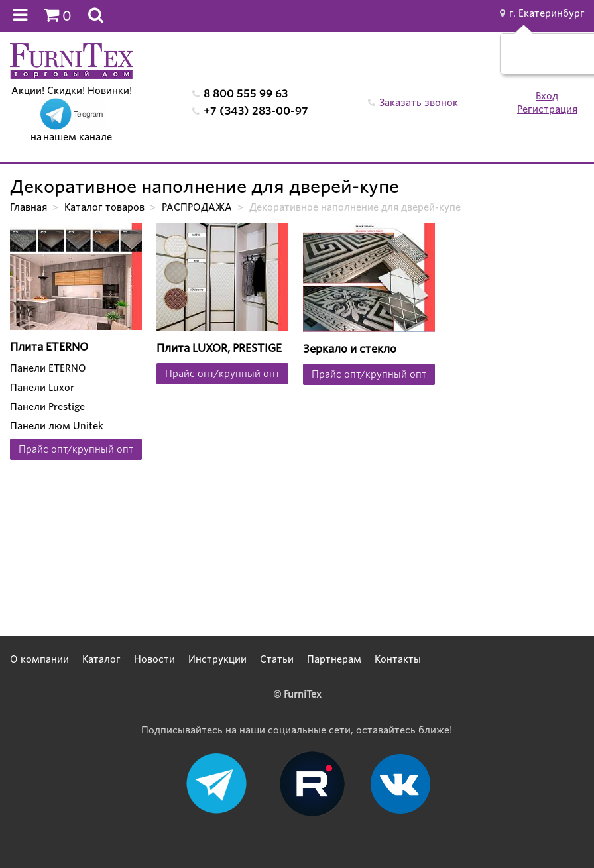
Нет (566, 60)
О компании (39, 659)
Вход (547, 96)
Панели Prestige (47, 407)
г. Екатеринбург (548, 13)
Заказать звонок (419, 103)
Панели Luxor (42, 388)
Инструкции (217, 659)
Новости (154, 659)
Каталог (101, 659)
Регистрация (547, 109)
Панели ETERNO (48, 368)
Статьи (277, 659)
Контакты (398, 659)
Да (535, 60)
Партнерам (334, 659)
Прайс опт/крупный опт (76, 449)
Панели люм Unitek (57, 426)
